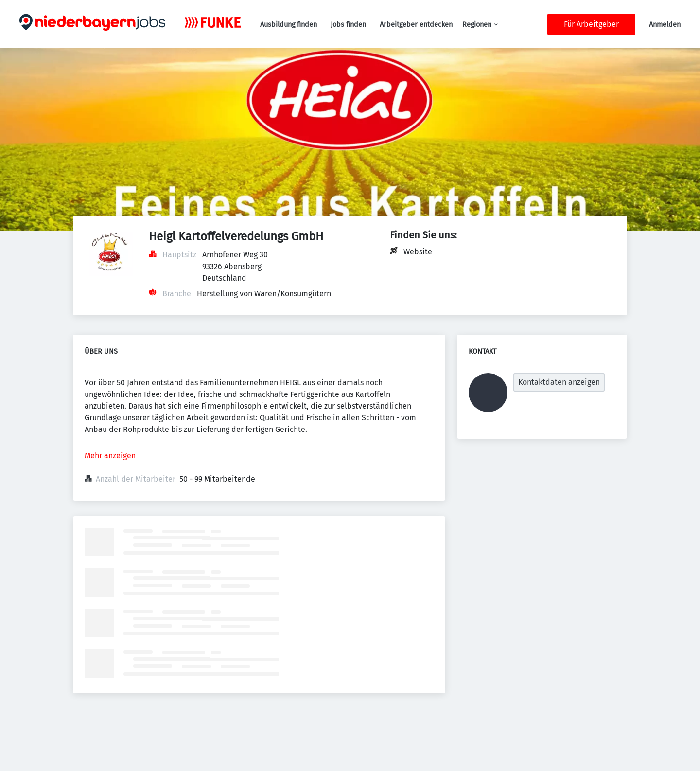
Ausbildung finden (289, 25)
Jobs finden (348, 25)
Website (418, 252)
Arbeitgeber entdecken (416, 25)
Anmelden (665, 25)
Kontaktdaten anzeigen (559, 382)
